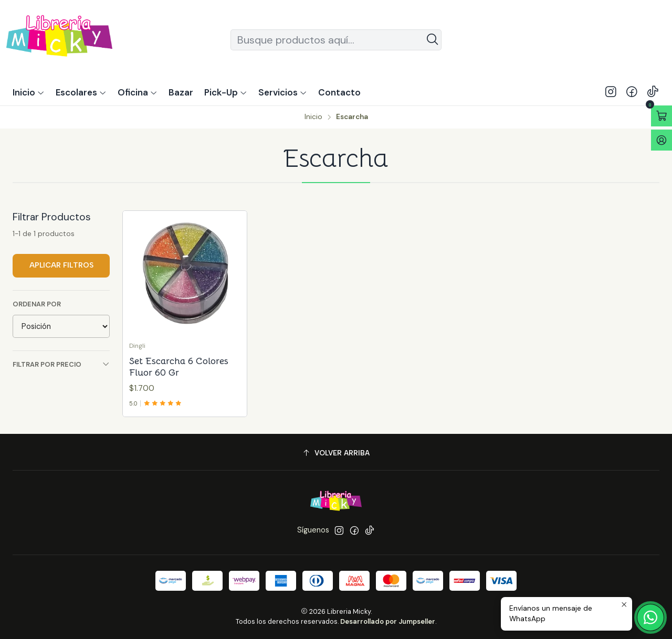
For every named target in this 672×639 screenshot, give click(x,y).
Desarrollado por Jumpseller (388, 621)
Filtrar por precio (61, 364)
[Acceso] (661, 140)
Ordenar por (37, 304)
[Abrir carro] (661, 116)
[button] (226, 92)
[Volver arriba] (336, 454)
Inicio (313, 117)
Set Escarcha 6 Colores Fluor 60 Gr (179, 367)
